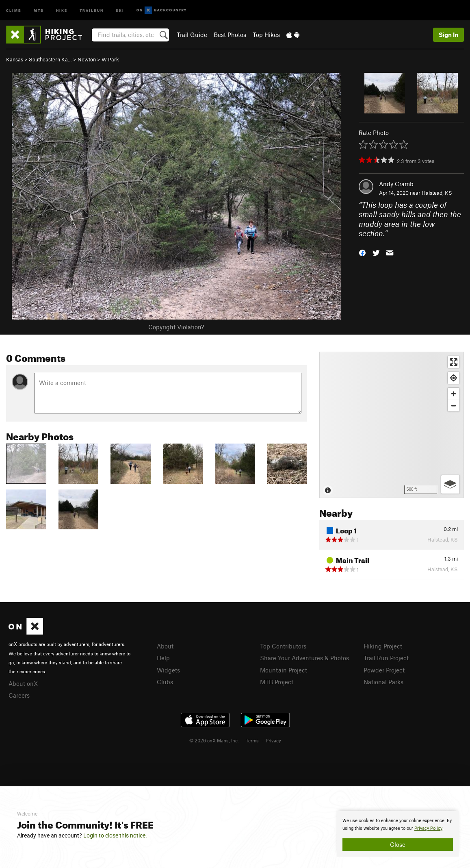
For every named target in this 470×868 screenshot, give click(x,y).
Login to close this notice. (115, 835)
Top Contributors (283, 646)
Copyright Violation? (176, 327)
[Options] (450, 484)
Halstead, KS (437, 193)
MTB (39, 10)
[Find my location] (454, 378)
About (165, 646)
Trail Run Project (386, 658)
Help (163, 658)
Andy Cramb (396, 184)
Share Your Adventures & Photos (304, 658)
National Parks (383, 682)
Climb (14, 10)
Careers (19, 695)
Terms (252, 740)
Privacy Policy (428, 828)
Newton (87, 59)
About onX (23, 683)
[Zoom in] (454, 394)
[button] (362, 252)
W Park (110, 59)
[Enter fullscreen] (454, 362)
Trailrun (92, 10)
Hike (62, 10)
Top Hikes (266, 35)
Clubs (165, 682)
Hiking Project (383, 646)
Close (398, 844)
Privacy (273, 740)
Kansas (15, 59)
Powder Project (384, 670)
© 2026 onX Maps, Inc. (214, 740)
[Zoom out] (454, 406)
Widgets (168, 670)
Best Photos (230, 35)
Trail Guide (192, 35)
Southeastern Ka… (50, 59)
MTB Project (277, 682)
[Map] (392, 425)
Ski (120, 10)
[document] (398, 834)
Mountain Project (284, 670)
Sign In (448, 35)
